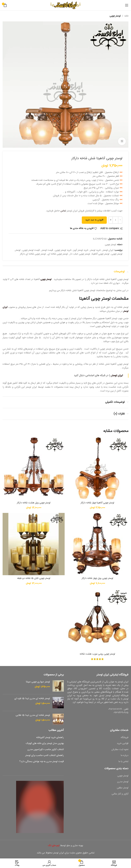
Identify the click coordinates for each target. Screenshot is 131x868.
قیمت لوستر (47, 250)
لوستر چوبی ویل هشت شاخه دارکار (34, 503)
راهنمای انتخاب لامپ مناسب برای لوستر (45, 756)
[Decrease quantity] (120, 220)
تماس (63, 211)
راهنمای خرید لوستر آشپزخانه (50, 738)
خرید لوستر (95, 250)
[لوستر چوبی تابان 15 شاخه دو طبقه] (34, 544)
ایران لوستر (108, 250)
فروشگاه (125, 738)
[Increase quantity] (111, 220)
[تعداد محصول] (115, 220)
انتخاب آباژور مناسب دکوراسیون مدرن (46, 750)
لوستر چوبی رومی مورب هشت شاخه (97, 654)
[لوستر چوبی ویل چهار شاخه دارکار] (97, 544)
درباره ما (125, 756)
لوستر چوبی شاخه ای (58, 254)
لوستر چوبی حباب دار (80, 254)
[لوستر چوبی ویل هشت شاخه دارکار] (34, 468)
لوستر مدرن (123, 782)
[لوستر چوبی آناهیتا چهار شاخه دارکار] (97, 468)
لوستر (18, 250)
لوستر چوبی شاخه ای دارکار (33, 254)
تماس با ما (123, 762)
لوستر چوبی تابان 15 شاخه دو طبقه (34, 578)
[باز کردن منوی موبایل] (127, 5)
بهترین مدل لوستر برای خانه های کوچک (45, 744)
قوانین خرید (123, 744)
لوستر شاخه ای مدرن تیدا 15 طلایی (33, 715)
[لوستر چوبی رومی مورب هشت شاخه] (97, 620)
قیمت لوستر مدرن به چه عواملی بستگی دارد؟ (42, 762)
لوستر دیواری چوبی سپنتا (38, 682)
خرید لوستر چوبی (63, 250)
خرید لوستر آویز (81, 250)
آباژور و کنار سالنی (120, 794)
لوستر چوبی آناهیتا (101, 254)
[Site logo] (66, 5)
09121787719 (115, 709)
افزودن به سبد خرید (94, 220)
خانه (126, 16)
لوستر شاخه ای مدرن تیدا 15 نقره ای (32, 699)
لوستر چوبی (115, 16)
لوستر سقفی (123, 788)
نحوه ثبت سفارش (120, 750)
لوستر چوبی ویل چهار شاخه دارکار (97, 578)
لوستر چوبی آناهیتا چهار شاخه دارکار (97, 503)
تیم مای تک (54, 846)
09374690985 (121, 713)
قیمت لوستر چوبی (31, 250)
